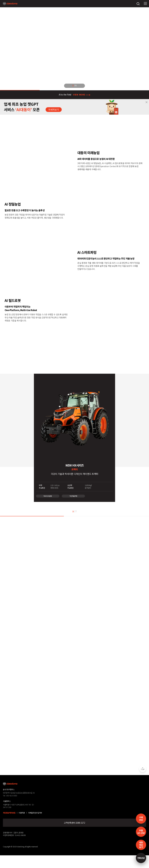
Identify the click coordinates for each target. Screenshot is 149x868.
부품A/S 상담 (141, 832)
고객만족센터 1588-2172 (74, 823)
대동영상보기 (141, 845)
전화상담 (141, 858)
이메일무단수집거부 (35, 813)
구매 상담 (141, 819)
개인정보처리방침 (9, 813)
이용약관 (22, 813)
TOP (143, 769)
